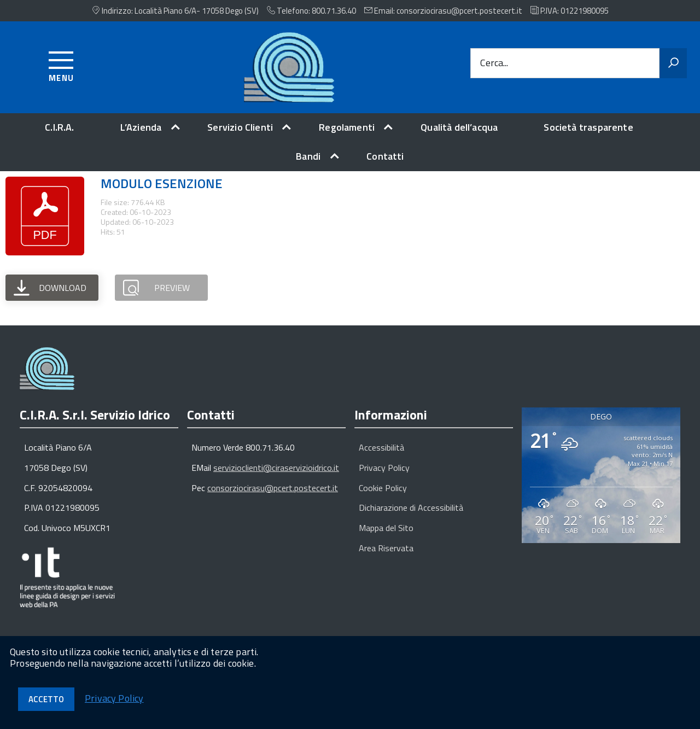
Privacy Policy (384, 468)
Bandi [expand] (308, 156)
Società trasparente (588, 127)
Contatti (385, 156)
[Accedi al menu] (62, 65)
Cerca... (494, 63)
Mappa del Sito (386, 528)
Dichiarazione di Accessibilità (411, 508)
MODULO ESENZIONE (162, 183)
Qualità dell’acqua (459, 127)
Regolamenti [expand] (347, 127)
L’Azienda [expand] (141, 127)
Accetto (46, 699)
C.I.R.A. (59, 127)
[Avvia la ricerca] (673, 63)
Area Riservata (386, 548)
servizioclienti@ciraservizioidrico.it (276, 468)
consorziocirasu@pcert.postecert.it (273, 488)
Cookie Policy (383, 488)
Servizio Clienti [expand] (240, 127)
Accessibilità (381, 447)
